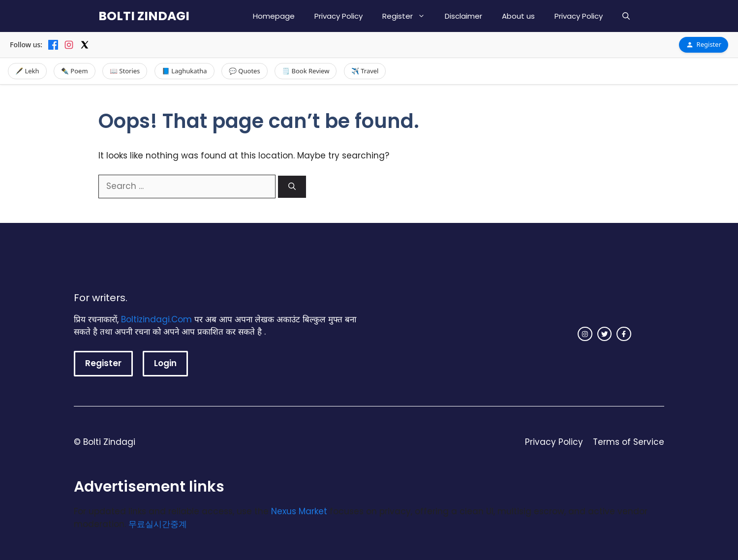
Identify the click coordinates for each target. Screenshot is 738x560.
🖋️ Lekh (27, 71)
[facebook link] (624, 334)
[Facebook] (53, 45)
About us (518, 16)
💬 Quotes (245, 71)
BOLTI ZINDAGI (144, 16)
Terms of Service (629, 442)
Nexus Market (299, 511)
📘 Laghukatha (184, 71)
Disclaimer (463, 16)
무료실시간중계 (158, 524)
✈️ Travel (365, 71)
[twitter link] (605, 334)
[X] (85, 45)
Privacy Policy (338, 16)
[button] (626, 16)
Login (165, 363)
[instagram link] (585, 334)
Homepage (274, 16)
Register (409, 16)
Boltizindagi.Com (156, 319)
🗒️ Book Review (306, 71)
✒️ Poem (75, 71)
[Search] (292, 187)
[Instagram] (69, 45)
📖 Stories (125, 71)
